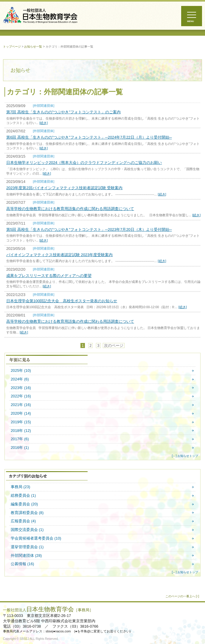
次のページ (114, 345)
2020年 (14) (21, 414)
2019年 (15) (21, 422)
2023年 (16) (21, 388)
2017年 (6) (20, 439)
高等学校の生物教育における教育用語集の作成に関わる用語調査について (70, 209)
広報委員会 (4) (23, 521)
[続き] (44, 123)
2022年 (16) (21, 396)
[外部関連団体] (44, 106)
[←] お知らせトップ (185, 456)
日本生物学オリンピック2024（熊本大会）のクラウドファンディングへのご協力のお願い (84, 163)
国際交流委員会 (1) (27, 530)
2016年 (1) (20, 448)
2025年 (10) (21, 371)
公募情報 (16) (22, 564)
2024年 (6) (20, 379)
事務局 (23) (20, 487)
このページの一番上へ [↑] (182, 596)
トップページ (12, 47)
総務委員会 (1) (23, 496)
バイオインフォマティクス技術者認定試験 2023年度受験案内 (59, 255)
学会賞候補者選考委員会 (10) (36, 539)
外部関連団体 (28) (26, 556)
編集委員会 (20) (24, 504)
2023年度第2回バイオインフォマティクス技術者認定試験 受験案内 (64, 188)
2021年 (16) (21, 405)
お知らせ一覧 (33, 47)
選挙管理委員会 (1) (27, 547)
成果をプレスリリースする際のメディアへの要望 (49, 276)
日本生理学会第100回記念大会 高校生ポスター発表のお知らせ (62, 301)
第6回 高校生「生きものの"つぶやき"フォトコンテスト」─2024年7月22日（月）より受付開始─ (89, 137)
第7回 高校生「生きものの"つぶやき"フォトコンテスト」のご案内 (63, 112)
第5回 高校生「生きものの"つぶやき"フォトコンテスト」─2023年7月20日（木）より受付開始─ (89, 229)
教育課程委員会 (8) (27, 513)
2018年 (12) (21, 431)
